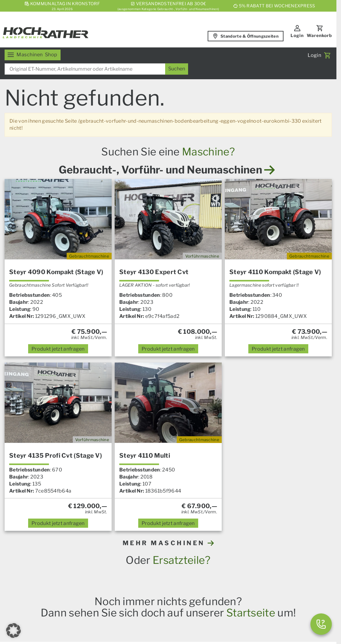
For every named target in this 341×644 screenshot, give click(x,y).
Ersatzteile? (182, 560)
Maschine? (209, 152)
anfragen (58, 349)
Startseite (251, 613)
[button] (13, 631)
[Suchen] (177, 69)
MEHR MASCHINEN (168, 543)
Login (297, 35)
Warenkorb (319, 35)
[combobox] (96, 69)
